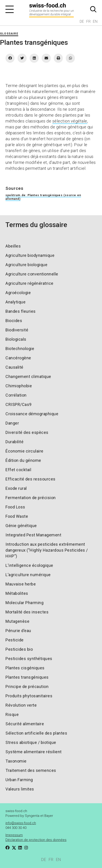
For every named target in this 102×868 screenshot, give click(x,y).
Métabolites (17, 593)
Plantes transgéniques (27, 677)
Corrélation (16, 395)
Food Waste (17, 516)
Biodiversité (17, 330)
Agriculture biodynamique (30, 255)
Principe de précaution (27, 687)
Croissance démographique (32, 414)
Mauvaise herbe (21, 584)
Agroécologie (18, 293)
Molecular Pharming (24, 603)
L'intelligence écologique (29, 565)
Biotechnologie (20, 349)
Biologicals (16, 339)
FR (88, 21)
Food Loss (15, 507)
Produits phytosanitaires (29, 696)
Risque (12, 714)
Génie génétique (21, 526)
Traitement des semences (31, 770)
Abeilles (13, 246)
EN (95, 21)
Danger (12, 423)
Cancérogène (18, 358)
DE (82, 21)
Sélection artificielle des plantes (36, 733)
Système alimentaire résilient (34, 752)
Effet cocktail (18, 470)
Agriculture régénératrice (29, 283)
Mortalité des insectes (27, 612)
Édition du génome (23, 460)
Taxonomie (16, 761)
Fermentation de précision (31, 498)
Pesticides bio (19, 649)
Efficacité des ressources (31, 479)
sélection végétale (70, 121)
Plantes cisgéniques (25, 668)
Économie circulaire (24, 451)
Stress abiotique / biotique (31, 742)
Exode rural (16, 488)
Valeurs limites (20, 789)
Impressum (14, 835)
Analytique (15, 302)
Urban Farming (19, 780)
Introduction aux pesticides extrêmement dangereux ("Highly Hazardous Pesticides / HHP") (47, 550)
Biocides (14, 321)
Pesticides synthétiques (29, 659)
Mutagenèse (17, 621)
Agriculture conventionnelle (32, 274)
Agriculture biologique (26, 265)
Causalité (14, 367)
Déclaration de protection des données (36, 840)
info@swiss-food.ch (21, 823)
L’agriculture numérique (28, 575)
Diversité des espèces (27, 432)
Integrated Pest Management (33, 535)
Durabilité (14, 442)
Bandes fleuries (21, 311)
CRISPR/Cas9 (19, 404)
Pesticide (15, 640)
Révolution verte (21, 705)
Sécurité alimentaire (25, 724)
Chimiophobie (19, 386)
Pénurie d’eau (18, 631)
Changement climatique (28, 376)
